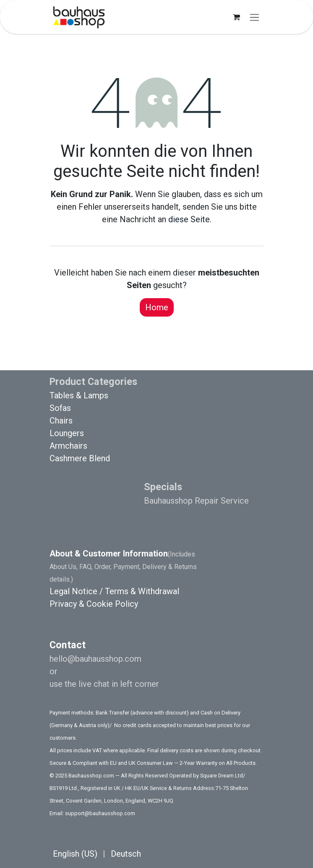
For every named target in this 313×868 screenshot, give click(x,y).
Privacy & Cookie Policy (94, 604)
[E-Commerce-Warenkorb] (236, 17)
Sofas (60, 408)
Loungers (67, 433)
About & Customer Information (109, 554)
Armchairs (68, 446)
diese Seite (189, 219)
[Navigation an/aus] (254, 17)
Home (157, 307)
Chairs (61, 421)
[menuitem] (75, 854)
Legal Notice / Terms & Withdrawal (114, 591)
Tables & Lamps (79, 395)
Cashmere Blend (80, 458)
